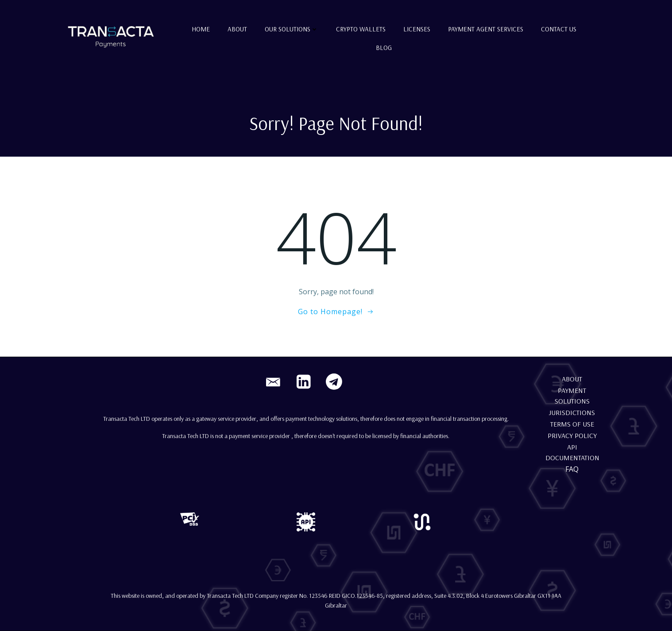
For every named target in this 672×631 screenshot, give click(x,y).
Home (201, 29)
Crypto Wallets (361, 29)
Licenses (417, 29)
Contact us (559, 29)
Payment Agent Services (486, 29)
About (237, 29)
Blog (384, 48)
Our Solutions (292, 29)
